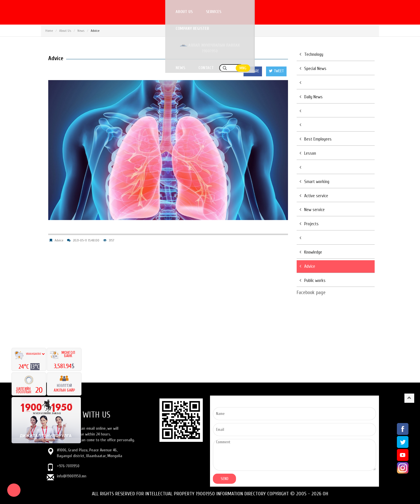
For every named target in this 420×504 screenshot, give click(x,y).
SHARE (253, 71)
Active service (314, 196)
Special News (313, 69)
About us (118, 12)
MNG (372, 12)
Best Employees (316, 139)
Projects (309, 224)
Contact (335, 12)
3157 (111, 240)
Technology (311, 54)
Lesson (308, 153)
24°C (24, 367)
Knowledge (311, 252)
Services (147, 12)
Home (49, 31)
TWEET (276, 71)
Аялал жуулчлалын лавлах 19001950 (253, 12)
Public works (313, 280)
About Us (65, 31)
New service (312, 210)
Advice (59, 240)
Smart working (314, 182)
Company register (185, 12)
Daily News (311, 97)
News (310, 12)
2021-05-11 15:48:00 (86, 240)
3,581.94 (63, 366)
